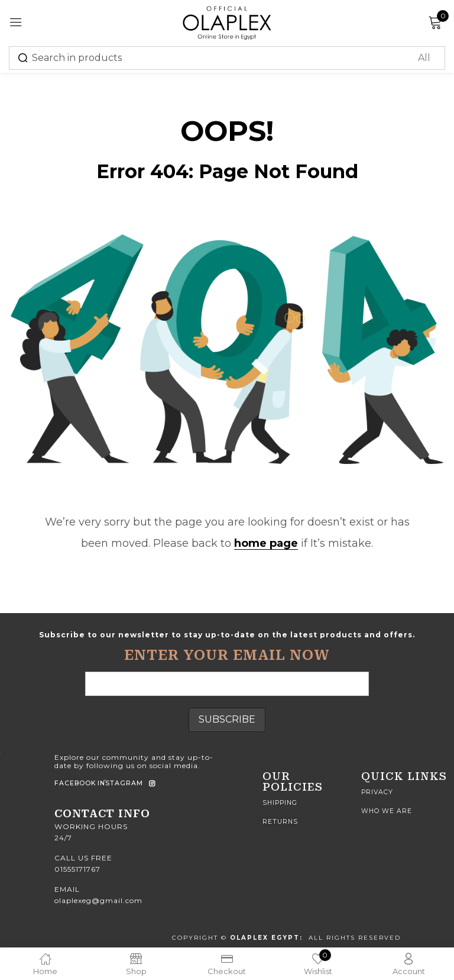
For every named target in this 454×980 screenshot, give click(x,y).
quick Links (404, 776)
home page (266, 543)
